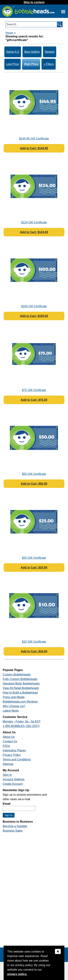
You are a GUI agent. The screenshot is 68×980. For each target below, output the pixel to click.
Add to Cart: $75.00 (34, 400)
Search (11, 24)
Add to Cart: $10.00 (34, 651)
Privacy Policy (12, 755)
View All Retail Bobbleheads (21, 688)
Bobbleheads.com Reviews (20, 702)
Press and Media (14, 697)
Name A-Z (13, 52)
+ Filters (49, 64)
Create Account (13, 784)
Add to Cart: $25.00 (34, 568)
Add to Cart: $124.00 (34, 232)
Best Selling (32, 52)
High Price (31, 64)
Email (7, 804)
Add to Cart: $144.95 (34, 148)
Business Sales (13, 831)
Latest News (11, 711)
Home (9, 33)
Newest (50, 52)
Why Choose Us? (14, 706)
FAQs (6, 746)
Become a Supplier (15, 826)
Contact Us (10, 741)
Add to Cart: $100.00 (34, 316)
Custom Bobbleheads (17, 675)
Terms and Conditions (17, 759)
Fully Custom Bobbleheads (20, 679)
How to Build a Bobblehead (20, 693)
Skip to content (34, 2)
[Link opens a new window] (63, 11)
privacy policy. (17, 974)
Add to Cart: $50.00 (34, 484)
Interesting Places (14, 750)
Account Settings (14, 779)
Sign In (7, 775)
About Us (9, 737)
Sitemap (8, 764)
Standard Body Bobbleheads (21, 684)
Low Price (13, 64)
